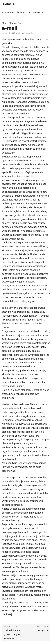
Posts (20, 23)
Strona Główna (9, 23)
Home (7, 4)
